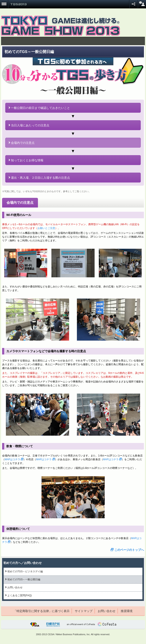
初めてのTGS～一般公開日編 (23, 579)
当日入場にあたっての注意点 (29, 125)
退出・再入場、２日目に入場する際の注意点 (39, 178)
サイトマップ (84, 611)
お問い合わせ (14, 587)
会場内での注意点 (22, 143)
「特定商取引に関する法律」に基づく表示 (42, 611)
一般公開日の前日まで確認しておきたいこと (39, 108)
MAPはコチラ (14, 459)
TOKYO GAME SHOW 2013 (19, 4)
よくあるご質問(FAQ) (18, 595)
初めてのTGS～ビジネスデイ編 (24, 571)
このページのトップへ (127, 550)
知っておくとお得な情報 (26, 160)
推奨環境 (127, 611)
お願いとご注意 (46, 228)
